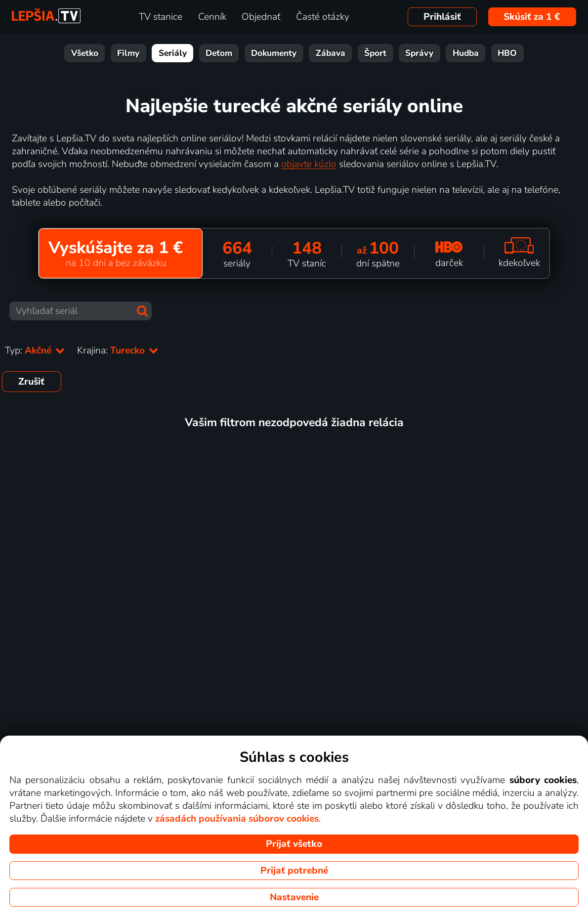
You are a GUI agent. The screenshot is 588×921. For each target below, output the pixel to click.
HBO (507, 53)
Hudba (466, 53)
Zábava (331, 53)
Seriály (173, 53)
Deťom (219, 53)
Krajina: (118, 351)
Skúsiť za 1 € (532, 17)
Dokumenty (274, 53)
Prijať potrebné (294, 871)
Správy (419, 53)
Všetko (85, 53)
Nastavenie (294, 897)
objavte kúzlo (309, 164)
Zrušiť (31, 382)
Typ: (35, 351)
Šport (375, 53)
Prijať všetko (294, 844)
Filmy (128, 53)
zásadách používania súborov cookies (237, 819)
